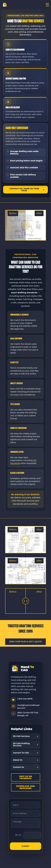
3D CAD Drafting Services (21, 745)
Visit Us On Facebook (26, 777)
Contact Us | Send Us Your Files (24, 190)
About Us (18, 760)
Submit (26, 846)
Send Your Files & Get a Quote (26, 642)
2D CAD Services (21, 736)
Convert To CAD (21, 753)
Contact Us (19, 767)
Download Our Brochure (26, 787)
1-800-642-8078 (25, 699)
